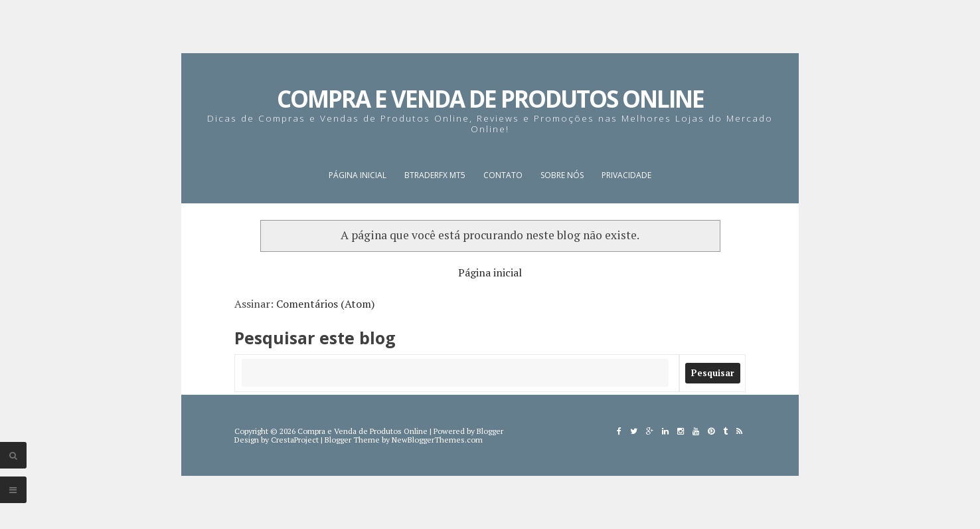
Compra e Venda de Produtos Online (490, 99)
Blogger (490, 431)
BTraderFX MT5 (435, 175)
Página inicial (358, 175)
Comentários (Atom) (325, 304)
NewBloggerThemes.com (437, 440)
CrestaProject (295, 440)
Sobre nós (562, 175)
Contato (503, 175)
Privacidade (626, 175)
